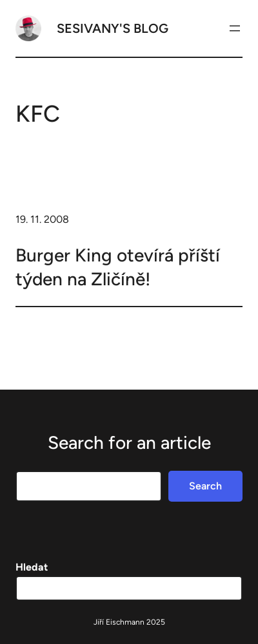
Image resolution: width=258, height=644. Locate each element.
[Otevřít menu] (235, 28)
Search (205, 486)
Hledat (32, 567)
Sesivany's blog (113, 28)
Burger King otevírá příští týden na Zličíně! (118, 267)
